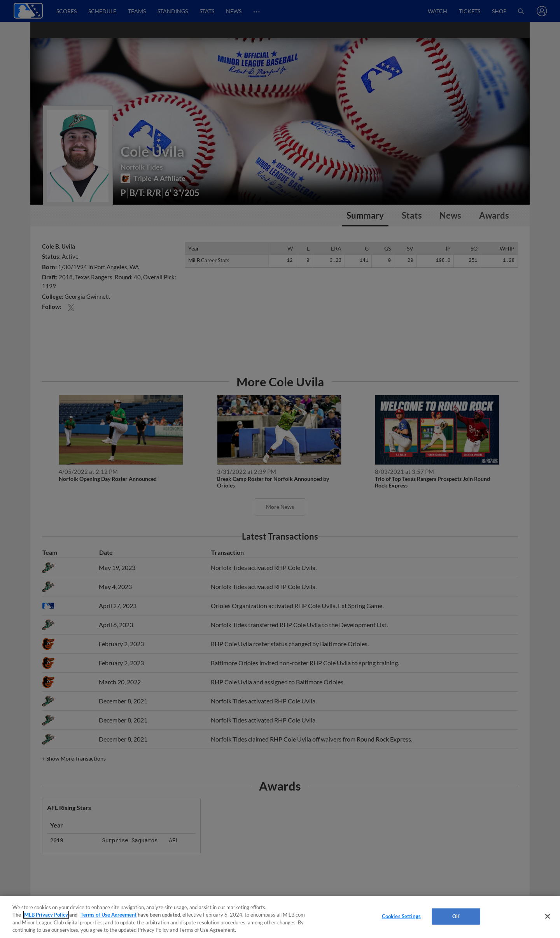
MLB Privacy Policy (46, 915)
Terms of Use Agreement (108, 915)
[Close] (548, 916)
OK (456, 916)
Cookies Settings (401, 916)
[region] (280, 917)
